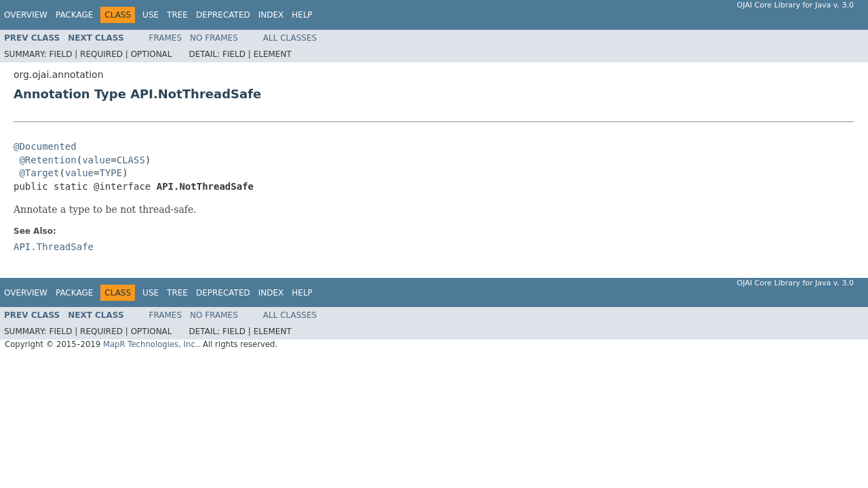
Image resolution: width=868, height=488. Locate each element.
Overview (26, 15)
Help (302, 15)
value (96, 160)
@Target (39, 173)
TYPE (111, 173)
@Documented (45, 146)
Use (151, 15)
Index (271, 15)
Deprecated (223, 15)
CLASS (131, 160)
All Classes (290, 38)
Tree (177, 15)
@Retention (47, 160)
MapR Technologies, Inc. (151, 344)
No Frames (214, 38)
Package (74, 15)
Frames (166, 38)
